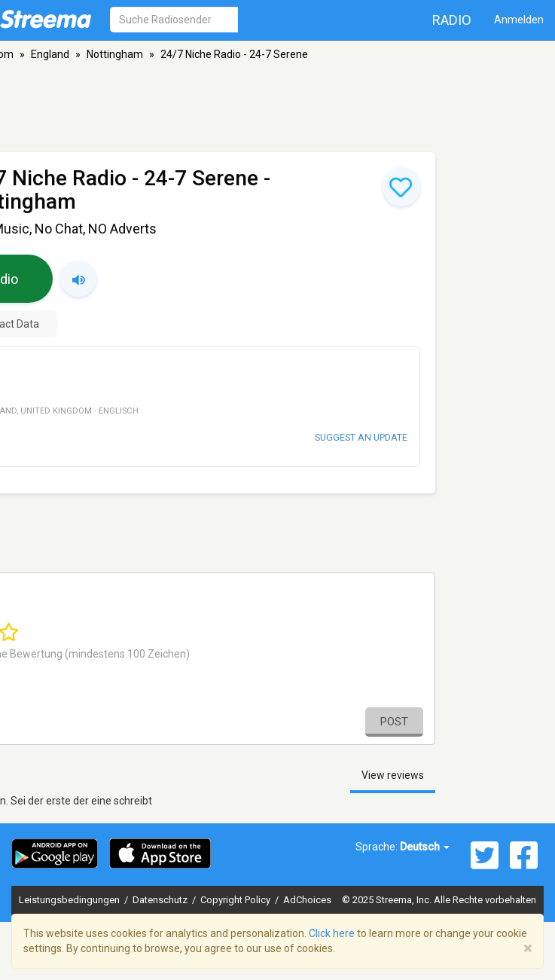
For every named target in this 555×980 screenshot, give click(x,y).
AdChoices (307, 900)
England (50, 54)
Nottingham (115, 54)
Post (394, 722)
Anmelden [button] (519, 20)
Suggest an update (361, 437)
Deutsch (425, 847)
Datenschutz (161, 900)
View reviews (393, 775)
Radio (452, 20)
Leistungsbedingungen (70, 900)
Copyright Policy (236, 900)
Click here (332, 933)
